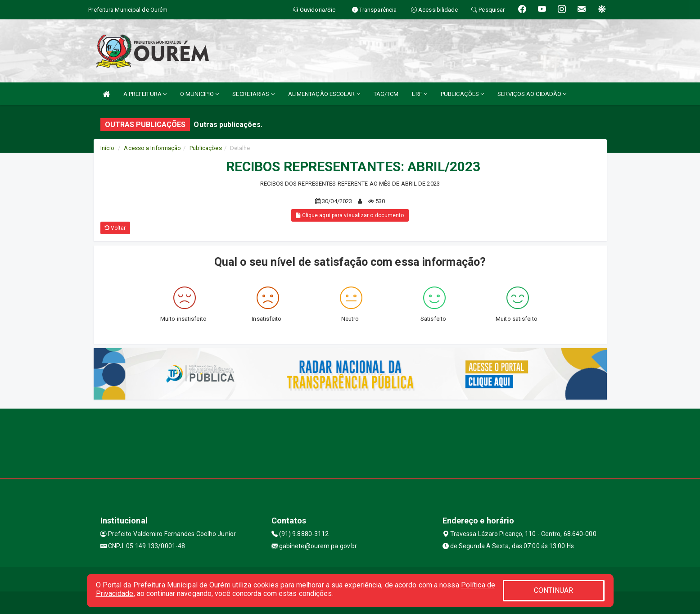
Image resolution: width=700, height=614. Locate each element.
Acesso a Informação (152, 148)
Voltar (115, 228)
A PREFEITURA (145, 94)
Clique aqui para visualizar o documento (350, 215)
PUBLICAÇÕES (462, 94)
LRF (420, 94)
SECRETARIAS (253, 94)
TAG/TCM (386, 94)
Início (108, 148)
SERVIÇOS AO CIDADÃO (532, 94)
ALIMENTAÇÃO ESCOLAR (324, 94)
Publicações (206, 148)
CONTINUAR (554, 590)
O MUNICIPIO (199, 94)
